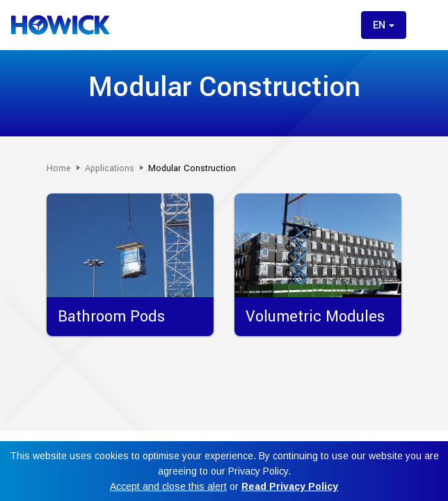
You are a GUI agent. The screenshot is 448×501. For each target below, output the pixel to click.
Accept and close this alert (168, 486)
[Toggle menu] (426, 25)
